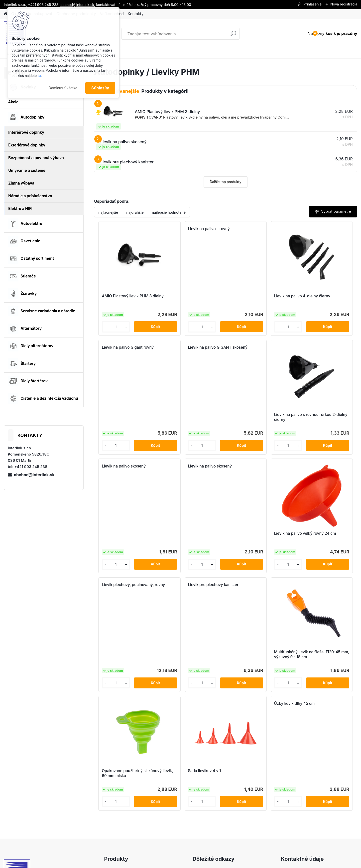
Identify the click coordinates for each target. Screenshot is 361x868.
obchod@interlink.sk (34, 475)
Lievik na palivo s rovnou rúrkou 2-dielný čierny (188, 417)
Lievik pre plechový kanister (256, 466)
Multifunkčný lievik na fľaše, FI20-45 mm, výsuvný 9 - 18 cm (322, 538)
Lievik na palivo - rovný (186, 229)
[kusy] (110, 327)
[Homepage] (5, 14)
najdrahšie (135, 212)
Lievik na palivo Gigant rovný (323, 229)
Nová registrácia (344, 4)
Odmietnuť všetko (63, 88)
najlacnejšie (108, 212)
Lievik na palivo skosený (253, 347)
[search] (233, 35)
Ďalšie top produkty (226, 182)
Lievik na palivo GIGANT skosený (121, 350)
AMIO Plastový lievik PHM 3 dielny (124, 299)
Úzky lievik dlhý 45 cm (284, 589)
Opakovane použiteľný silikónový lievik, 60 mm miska (160, 659)
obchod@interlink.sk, (78, 5)
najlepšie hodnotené (169, 212)
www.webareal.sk (199, 863)
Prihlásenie (312, 4)
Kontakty (136, 14)
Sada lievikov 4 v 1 (215, 656)
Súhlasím (100, 88)
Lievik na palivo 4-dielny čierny (253, 299)
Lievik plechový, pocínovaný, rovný (191, 469)
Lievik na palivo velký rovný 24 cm (124, 537)
